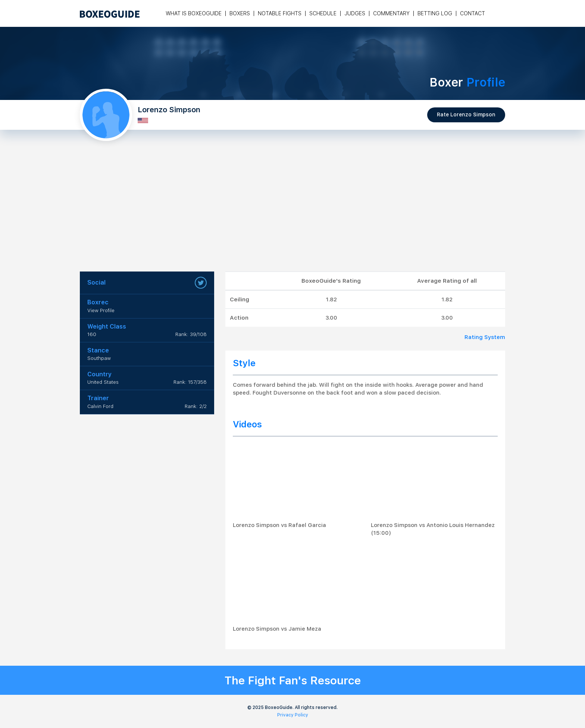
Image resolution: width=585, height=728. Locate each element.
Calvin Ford (100, 406)
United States (103, 382)
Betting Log (435, 13)
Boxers (240, 13)
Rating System (485, 337)
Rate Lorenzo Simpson (466, 114)
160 (92, 334)
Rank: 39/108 (191, 334)
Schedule (323, 13)
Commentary (391, 13)
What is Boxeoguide (194, 13)
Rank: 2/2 (196, 406)
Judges (355, 13)
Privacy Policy (293, 715)
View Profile (101, 310)
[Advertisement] (292, 216)
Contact (473, 13)
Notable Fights (280, 13)
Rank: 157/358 (190, 382)
